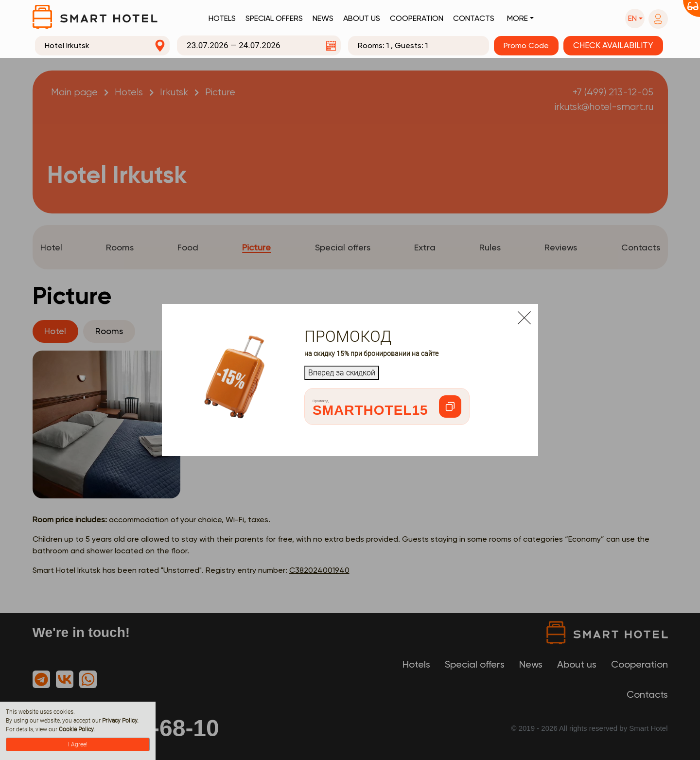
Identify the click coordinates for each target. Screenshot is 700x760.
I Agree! (78, 744)
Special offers (274, 18)
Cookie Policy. (77, 729)
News (323, 18)
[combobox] (103, 46)
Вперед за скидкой (342, 373)
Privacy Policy (120, 721)
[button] (635, 18)
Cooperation (417, 18)
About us (362, 18)
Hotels (222, 18)
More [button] (517, 18)
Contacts (474, 18)
